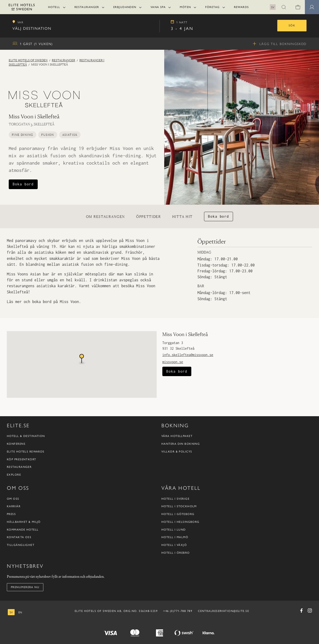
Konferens (16, 444)
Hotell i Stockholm (179, 506)
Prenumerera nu (25, 587)
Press (11, 514)
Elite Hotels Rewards (26, 452)
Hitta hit (182, 216)
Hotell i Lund (174, 530)
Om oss (13, 499)
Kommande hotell (23, 530)
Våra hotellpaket (177, 436)
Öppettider (149, 216)
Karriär (14, 506)
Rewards (241, 7)
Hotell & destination (26, 436)
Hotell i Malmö (175, 537)
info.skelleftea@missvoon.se (188, 355)
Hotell (54, 7)
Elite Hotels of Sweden (28, 60)
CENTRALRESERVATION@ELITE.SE (223, 611)
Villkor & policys (177, 452)
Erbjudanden (125, 7)
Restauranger (87, 7)
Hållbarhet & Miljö (24, 522)
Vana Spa (158, 7)
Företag (213, 7)
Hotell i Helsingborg (180, 522)
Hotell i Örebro (176, 553)
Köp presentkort (22, 459)
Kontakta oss (19, 537)
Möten (185, 7)
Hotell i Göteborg (178, 514)
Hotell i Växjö (174, 545)
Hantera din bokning (181, 444)
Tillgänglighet (21, 545)
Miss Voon (69, 302)
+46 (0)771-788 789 (178, 611)
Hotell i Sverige (175, 499)
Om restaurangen (105, 216)
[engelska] (20, 612)
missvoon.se (173, 362)
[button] (284, 7)
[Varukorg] (298, 7)
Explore (14, 475)
